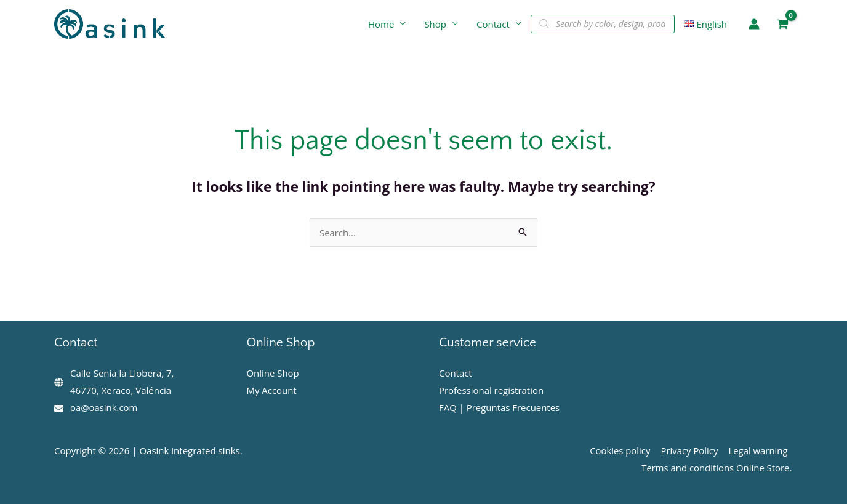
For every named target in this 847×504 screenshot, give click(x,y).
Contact (493, 24)
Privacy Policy (691, 450)
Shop (435, 24)
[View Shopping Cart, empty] (782, 24)
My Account (272, 390)
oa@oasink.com (104, 407)
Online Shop (273, 373)
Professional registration (492, 390)
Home (381, 24)
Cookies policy (622, 450)
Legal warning (759, 450)
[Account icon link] (754, 24)
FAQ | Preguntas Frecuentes (500, 407)
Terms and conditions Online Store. (717, 468)
